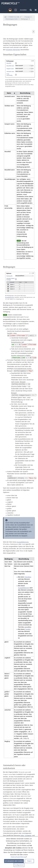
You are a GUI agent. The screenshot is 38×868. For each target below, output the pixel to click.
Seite (22, 835)
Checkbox (28, 577)
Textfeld (28, 629)
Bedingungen (25, 19)
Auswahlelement (24, 588)
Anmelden (23, 10)
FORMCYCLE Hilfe (14, 17)
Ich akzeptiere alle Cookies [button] (14, 861)
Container (28, 835)
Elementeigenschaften (12, 19)
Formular (27, 17)
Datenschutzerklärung (18, 857)
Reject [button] (29, 861)
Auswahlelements (10, 297)
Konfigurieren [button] (19, 865)
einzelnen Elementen (13, 50)
